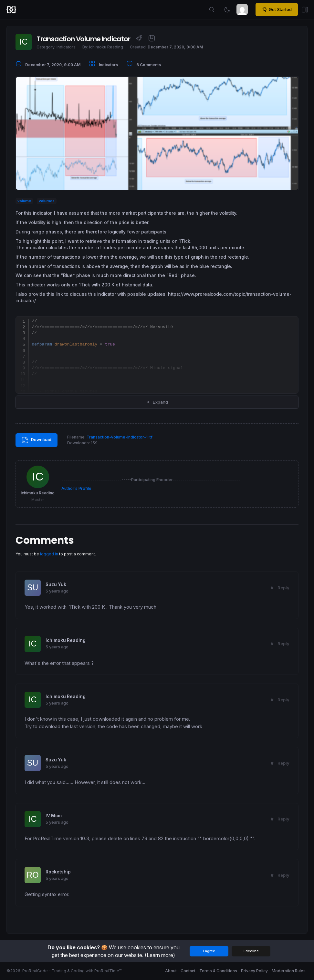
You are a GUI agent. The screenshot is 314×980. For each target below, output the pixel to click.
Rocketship (58, 872)
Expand (157, 402)
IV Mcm (54, 816)
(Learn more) (160, 955)
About (171, 971)
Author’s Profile (76, 488)
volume (24, 201)
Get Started (277, 9)
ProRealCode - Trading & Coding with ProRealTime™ (72, 971)
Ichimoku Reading (66, 640)
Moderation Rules (289, 971)
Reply (283, 588)
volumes (47, 201)
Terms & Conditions (218, 971)
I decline (251, 951)
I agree (209, 951)
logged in (49, 554)
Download (37, 440)
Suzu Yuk (56, 584)
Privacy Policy (254, 971)
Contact (188, 971)
